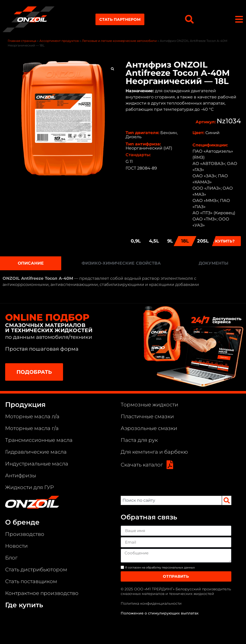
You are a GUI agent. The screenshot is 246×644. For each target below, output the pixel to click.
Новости (16, 546)
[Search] (227, 500)
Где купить (24, 605)
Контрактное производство (42, 593)
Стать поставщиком (31, 581)
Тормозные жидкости (150, 405)
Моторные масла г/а (32, 428)
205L (203, 241)
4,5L (154, 241)
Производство (25, 534)
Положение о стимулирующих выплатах (160, 613)
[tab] (31, 263)
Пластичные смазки (147, 416)
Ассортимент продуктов (59, 41)
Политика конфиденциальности (151, 603)
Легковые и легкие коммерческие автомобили (119, 41)
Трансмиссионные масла (39, 440)
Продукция (25, 405)
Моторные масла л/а (32, 416)
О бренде (22, 522)
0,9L (136, 241)
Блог (11, 558)
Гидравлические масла (36, 452)
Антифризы (21, 475)
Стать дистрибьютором (36, 570)
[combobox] (171, 500)
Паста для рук (139, 440)
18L (185, 241)
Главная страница (22, 41)
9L (170, 241)
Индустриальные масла (37, 464)
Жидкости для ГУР (29, 487)
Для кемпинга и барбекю (154, 452)
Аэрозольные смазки (149, 428)
